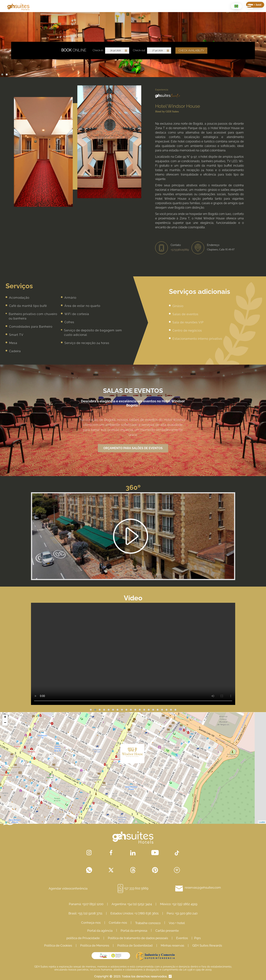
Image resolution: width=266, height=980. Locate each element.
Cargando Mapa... (133, 768)
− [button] (5, 723)
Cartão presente (167, 931)
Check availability (191, 51)
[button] (2, 74)
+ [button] (5, 717)
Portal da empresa (134, 931)
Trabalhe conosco (148, 923)
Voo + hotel (177, 923)
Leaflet (262, 822)
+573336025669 (180, 250)
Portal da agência (100, 931)
